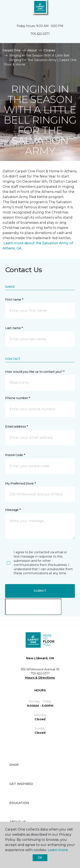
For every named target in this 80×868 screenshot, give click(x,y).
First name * (14, 300)
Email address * (17, 427)
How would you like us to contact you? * (35, 372)
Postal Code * (15, 455)
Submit (40, 591)
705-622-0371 (40, 34)
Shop (14, 765)
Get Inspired (21, 784)
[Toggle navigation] (6, 9)
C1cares (49, 50)
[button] (64, 9)
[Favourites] (69, 9)
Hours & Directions (40, 678)
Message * (13, 510)
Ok (40, 858)
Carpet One (12, 50)
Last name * (14, 328)
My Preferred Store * (20, 483)
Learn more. (58, 850)
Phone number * (18, 398)
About (32, 50)
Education (19, 803)
